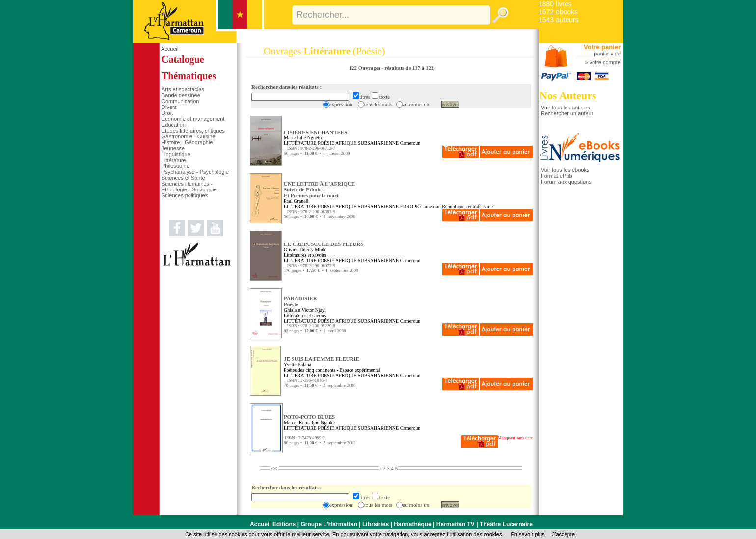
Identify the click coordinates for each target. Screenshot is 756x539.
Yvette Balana (297, 364)
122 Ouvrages (365, 68)
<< (274, 468)
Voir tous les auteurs (566, 108)
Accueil (170, 49)
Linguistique (176, 154)
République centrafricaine (467, 206)
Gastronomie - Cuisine (188, 136)
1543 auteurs (559, 20)
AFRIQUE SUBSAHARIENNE (367, 143)
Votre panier (602, 47)
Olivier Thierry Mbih (305, 250)
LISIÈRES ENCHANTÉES (315, 132)
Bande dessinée (181, 95)
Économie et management (193, 119)
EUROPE (410, 206)
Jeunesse (173, 148)
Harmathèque (413, 524)
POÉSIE (326, 143)
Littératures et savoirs (305, 255)
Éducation (174, 125)
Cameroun (410, 143)
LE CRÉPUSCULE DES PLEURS (324, 244)
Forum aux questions (566, 182)
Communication (180, 101)
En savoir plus (527, 534)
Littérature (174, 160)
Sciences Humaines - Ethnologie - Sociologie (189, 187)
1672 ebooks (558, 12)
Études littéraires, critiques (193, 131)
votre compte (605, 62)
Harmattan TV (456, 524)
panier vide (607, 54)
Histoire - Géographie (187, 142)
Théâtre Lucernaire (506, 524)
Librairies (376, 524)
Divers (169, 107)
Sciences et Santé (183, 178)
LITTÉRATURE (300, 143)
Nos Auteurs (568, 95)
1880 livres (555, 4)
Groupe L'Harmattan (329, 524)
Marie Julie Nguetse (304, 138)
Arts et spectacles (183, 89)
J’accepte (564, 534)
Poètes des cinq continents (310, 370)
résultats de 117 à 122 (409, 68)
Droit (167, 113)
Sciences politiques (185, 195)
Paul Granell (296, 201)
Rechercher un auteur (567, 113)
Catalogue (183, 59)
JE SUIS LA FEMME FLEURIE (322, 359)
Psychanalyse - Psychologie (195, 172)
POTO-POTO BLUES (309, 417)
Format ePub (557, 176)
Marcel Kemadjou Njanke (309, 422)
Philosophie (175, 166)
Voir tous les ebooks (565, 170)
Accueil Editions (273, 524)
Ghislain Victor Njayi (305, 310)
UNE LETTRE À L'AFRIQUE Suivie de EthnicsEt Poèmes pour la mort (319, 189)
